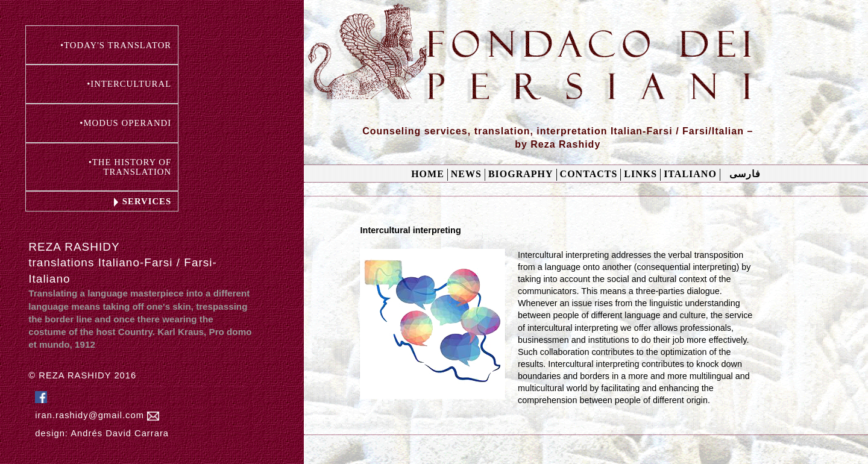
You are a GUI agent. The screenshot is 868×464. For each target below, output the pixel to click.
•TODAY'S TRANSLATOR (116, 45)
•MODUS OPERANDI (125, 123)
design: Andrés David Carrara (102, 433)
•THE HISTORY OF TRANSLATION (130, 167)
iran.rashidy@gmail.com (97, 416)
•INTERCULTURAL (129, 84)
